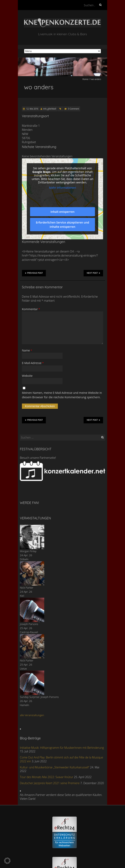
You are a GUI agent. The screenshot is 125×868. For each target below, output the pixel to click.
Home (85, 79)
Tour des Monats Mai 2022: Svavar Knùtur (47, 777)
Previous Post (34, 273)
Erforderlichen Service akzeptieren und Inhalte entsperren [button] (63, 225)
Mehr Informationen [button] (62, 188)
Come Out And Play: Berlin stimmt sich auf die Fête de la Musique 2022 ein (61, 759)
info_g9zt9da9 (50, 109)
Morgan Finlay (28, 551)
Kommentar (31, 309)
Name (27, 350)
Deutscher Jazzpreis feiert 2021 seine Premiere (50, 783)
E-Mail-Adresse (33, 363)
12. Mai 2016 (32, 109)
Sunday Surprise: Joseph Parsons (39, 697)
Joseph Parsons (29, 624)
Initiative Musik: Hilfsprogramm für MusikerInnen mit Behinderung (62, 748)
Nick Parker (27, 588)
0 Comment (73, 109)
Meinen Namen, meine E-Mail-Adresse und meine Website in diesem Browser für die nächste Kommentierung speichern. (62, 395)
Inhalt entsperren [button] (62, 212)
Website (27, 376)
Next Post (93, 273)
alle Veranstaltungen (32, 715)
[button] (7, 861)
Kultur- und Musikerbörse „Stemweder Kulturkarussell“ (55, 767)
